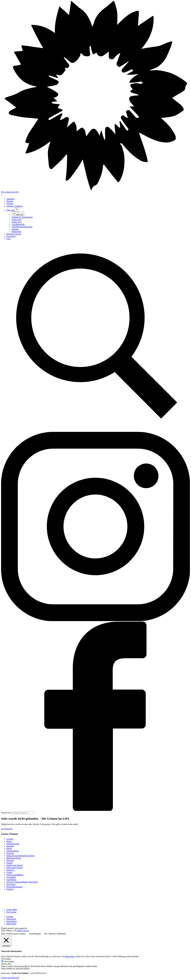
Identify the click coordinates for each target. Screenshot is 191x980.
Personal (10, 860)
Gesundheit (11, 877)
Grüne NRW (12, 910)
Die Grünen (11, 912)
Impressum (11, 919)
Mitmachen (11, 924)
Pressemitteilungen (14, 887)
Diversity (10, 853)
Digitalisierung (13, 844)
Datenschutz (12, 921)
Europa (9, 863)
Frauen (9, 872)
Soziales (10, 839)
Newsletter (11, 884)
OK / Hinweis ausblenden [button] (55, 934)
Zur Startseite (7, 829)
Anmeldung (11, 880)
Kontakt (10, 917)
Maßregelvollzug (14, 858)
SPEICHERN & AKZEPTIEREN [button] (15, 969)
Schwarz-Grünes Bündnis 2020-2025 (22, 882)
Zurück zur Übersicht (10, 978)
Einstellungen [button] (35, 934)
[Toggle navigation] (2, 195)
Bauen (9, 849)
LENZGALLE (23, 931)
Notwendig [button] (6, 959)
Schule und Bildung (15, 875)
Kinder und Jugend (14, 865)
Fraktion (10, 889)
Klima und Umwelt (15, 868)
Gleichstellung (13, 851)
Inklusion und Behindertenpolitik (20, 856)
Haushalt (10, 846)
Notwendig (9, 961)
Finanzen (10, 870)
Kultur (9, 841)
